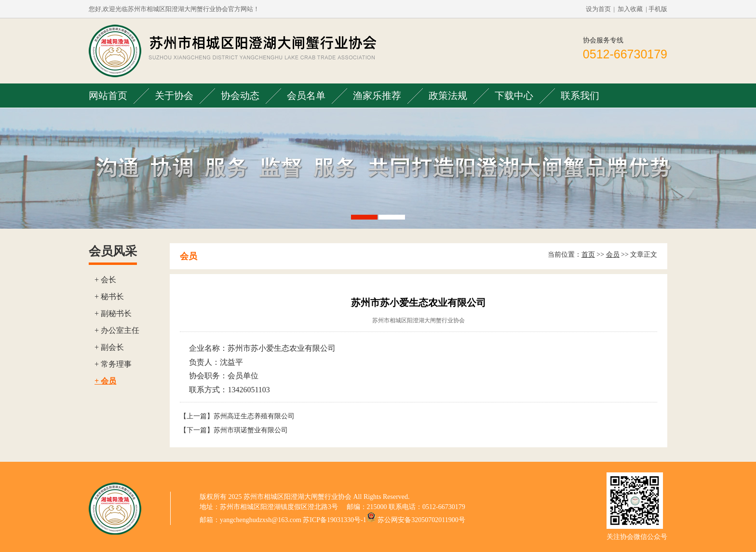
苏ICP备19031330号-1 (334, 520)
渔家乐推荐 (377, 96)
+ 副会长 (109, 347)
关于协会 (174, 96)
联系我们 (580, 96)
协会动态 (240, 96)
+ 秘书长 (109, 297)
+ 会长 (105, 280)
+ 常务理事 (113, 364)
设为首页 (598, 9)
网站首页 (108, 96)
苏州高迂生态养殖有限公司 (254, 416)
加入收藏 (630, 9)
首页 (588, 255)
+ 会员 (105, 381)
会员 (613, 255)
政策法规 (448, 96)
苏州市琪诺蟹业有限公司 (251, 430)
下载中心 (514, 96)
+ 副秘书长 (113, 313)
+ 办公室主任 (117, 330)
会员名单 (306, 96)
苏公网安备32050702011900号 (421, 520)
